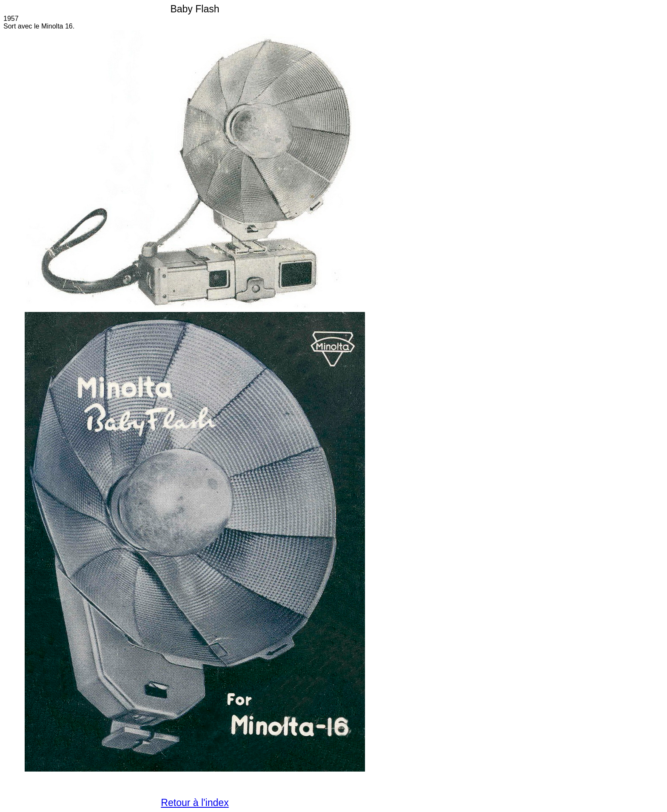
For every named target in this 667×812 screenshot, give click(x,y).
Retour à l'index (195, 803)
